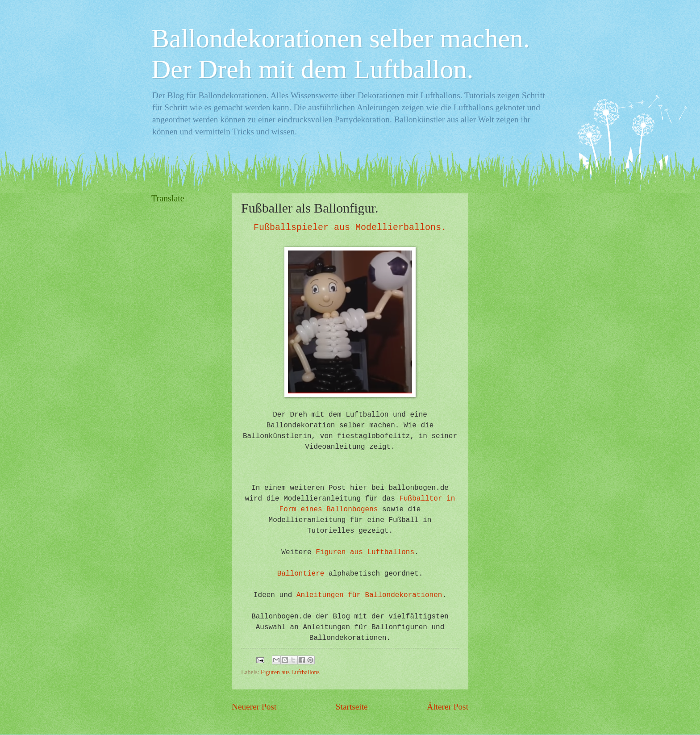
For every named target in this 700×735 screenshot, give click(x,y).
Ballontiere (301, 574)
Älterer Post (448, 707)
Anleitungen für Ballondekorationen (369, 595)
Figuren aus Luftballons (365, 552)
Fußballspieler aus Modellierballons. (350, 228)
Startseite (352, 707)
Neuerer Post (254, 707)
